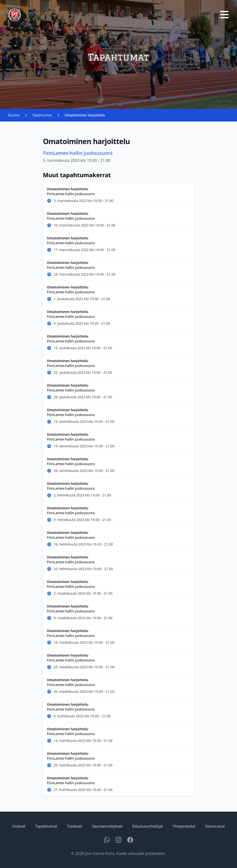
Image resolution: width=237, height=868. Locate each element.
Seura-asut (215, 826)
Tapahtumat (42, 115)
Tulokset (75, 826)
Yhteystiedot (184, 826)
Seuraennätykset (107, 826)
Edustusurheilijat (147, 826)
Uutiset (19, 826)
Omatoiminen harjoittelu (85, 115)
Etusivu (14, 115)
